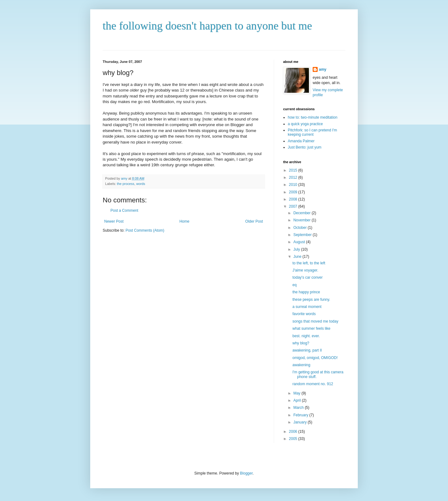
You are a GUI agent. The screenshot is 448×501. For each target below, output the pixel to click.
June (298, 257)
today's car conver (308, 277)
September (303, 235)
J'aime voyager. (305, 270)
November (303, 220)
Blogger (246, 473)
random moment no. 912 (313, 384)
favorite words (304, 314)
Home (184, 221)
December (303, 213)
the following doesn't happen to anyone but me (207, 26)
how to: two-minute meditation (313, 117)
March (299, 408)
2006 (294, 432)
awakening (301, 365)
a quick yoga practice (305, 124)
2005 (294, 439)
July (297, 249)
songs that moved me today (315, 321)
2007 (294, 206)
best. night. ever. (306, 336)
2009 (294, 192)
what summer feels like (311, 328)
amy (323, 69)
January (301, 422)
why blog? (301, 343)
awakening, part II (307, 350)
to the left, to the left (309, 263)
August (300, 242)
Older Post (254, 221)
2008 (294, 199)
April (298, 400)
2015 (294, 170)
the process (126, 184)
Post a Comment (124, 210)
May (297, 393)
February (301, 415)
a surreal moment (307, 307)
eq (294, 285)
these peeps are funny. (311, 300)
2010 (294, 185)
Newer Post (114, 221)
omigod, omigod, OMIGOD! (315, 358)
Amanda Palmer (301, 141)
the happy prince (306, 292)
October (301, 228)
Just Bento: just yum (305, 147)
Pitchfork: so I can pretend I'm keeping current (312, 132)
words (141, 184)
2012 (294, 177)
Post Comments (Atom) (145, 230)
